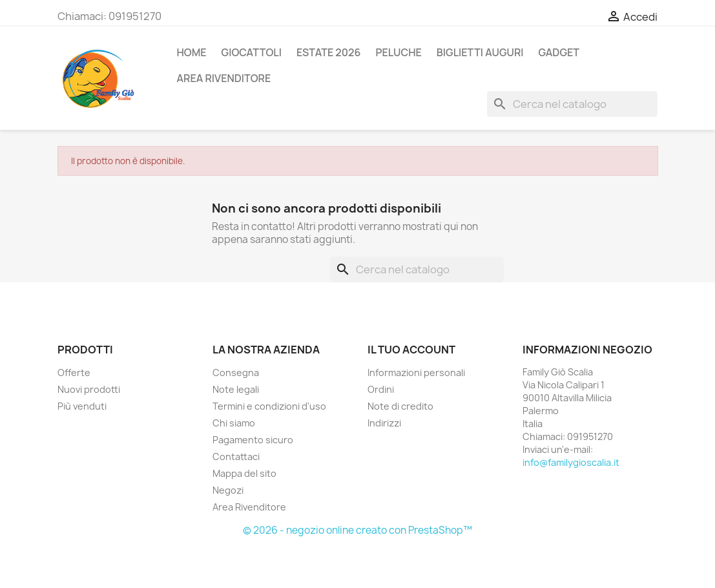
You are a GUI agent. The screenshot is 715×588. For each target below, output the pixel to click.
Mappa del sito (244, 473)
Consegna (236, 373)
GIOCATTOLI (252, 52)
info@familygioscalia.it (571, 462)
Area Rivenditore (249, 507)
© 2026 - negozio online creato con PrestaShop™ (357, 530)
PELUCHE (398, 52)
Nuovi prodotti (89, 389)
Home (192, 52)
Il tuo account (411, 350)
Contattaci (236, 457)
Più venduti (82, 406)
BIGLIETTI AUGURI (480, 52)
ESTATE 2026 (328, 52)
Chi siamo (234, 423)
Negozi (228, 490)
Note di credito (400, 406)
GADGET (559, 52)
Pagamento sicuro (253, 440)
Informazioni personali (416, 373)
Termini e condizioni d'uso (269, 406)
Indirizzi (384, 423)
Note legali (236, 389)
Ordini (381, 389)
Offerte (74, 373)
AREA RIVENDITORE (224, 78)
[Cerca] (572, 104)
